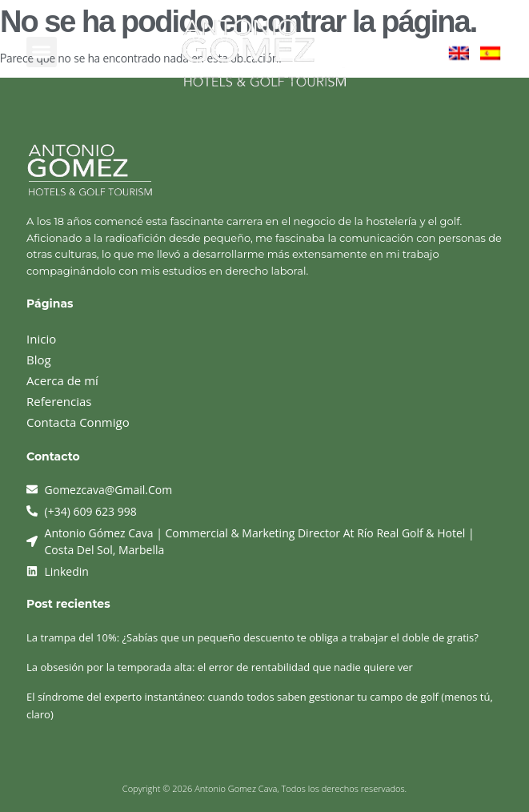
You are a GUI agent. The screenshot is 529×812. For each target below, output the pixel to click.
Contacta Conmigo (78, 422)
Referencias (59, 401)
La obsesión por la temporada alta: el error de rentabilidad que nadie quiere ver (220, 667)
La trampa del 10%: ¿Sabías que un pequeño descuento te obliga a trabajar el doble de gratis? (252, 637)
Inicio (41, 339)
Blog (39, 360)
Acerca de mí (62, 380)
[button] (42, 52)
